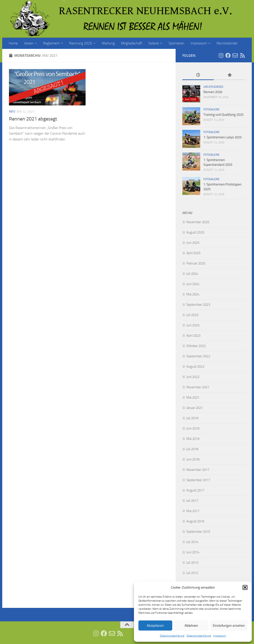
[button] (245, 587)
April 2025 (193, 253)
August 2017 (195, 490)
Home (13, 43)
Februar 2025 (196, 263)
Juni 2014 (193, 552)
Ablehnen (191, 626)
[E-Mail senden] (235, 55)
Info (12, 112)
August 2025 (195, 232)
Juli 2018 (192, 449)
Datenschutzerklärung (172, 636)
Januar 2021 (195, 408)
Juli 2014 (192, 542)
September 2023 (198, 305)
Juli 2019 (192, 418)
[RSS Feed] (242, 55)
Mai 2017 (193, 511)
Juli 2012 (192, 573)
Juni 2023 (193, 325)
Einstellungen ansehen (229, 626)
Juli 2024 (192, 274)
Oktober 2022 (196, 346)
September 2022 (198, 356)
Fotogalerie (211, 109)
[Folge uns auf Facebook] (228, 55)
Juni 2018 (193, 459)
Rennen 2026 (213, 92)
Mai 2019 (193, 439)
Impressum (220, 636)
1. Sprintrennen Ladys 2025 (223, 137)
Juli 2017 (192, 501)
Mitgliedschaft (132, 43)
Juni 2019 (193, 428)
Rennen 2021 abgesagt (33, 119)
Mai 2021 (193, 397)
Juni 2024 (193, 284)
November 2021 (198, 387)
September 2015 (198, 532)
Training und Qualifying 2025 (223, 115)
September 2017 (198, 480)
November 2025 (198, 222)
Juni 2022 (193, 377)
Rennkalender (227, 43)
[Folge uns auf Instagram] (221, 55)
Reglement (51, 43)
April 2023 (193, 336)
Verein (29, 43)
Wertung (108, 43)
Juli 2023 (192, 315)
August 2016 (195, 521)
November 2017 (198, 470)
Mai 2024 (193, 294)
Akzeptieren (155, 626)
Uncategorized (213, 87)
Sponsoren (176, 43)
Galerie (154, 43)
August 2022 (195, 367)
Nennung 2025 (81, 43)
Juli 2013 (192, 563)
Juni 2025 (193, 243)
